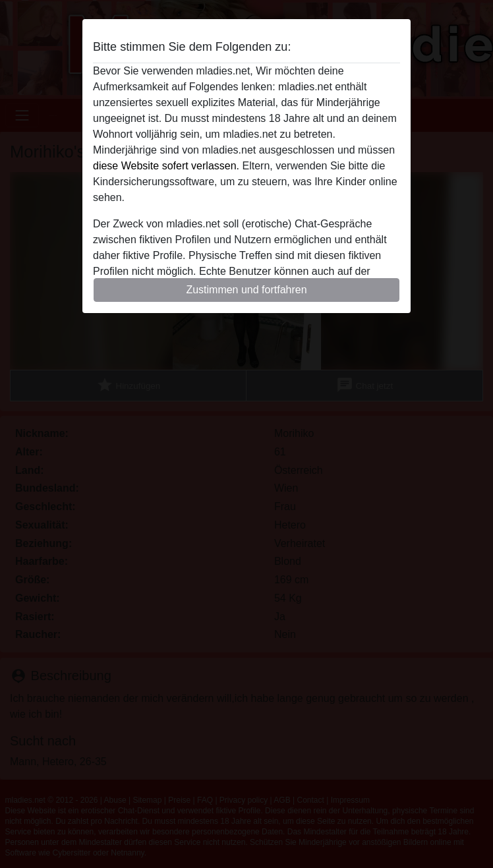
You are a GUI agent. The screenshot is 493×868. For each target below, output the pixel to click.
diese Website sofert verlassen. (166, 166)
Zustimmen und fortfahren (246, 290)
